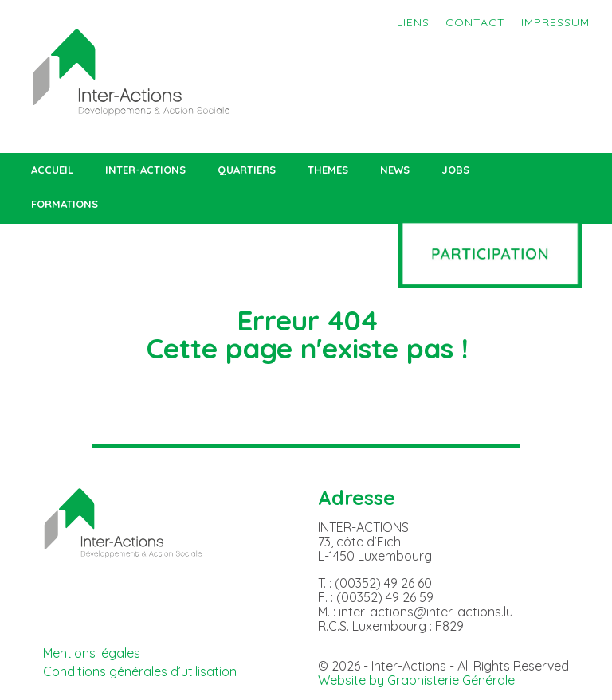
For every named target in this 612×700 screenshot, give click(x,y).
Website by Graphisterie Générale (416, 680)
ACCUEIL (52, 170)
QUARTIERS (247, 170)
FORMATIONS (65, 204)
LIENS (413, 22)
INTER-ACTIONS (145, 170)
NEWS (395, 170)
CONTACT (475, 22)
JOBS (455, 170)
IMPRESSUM (555, 22)
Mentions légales (92, 653)
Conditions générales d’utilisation (140, 671)
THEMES (328, 170)
